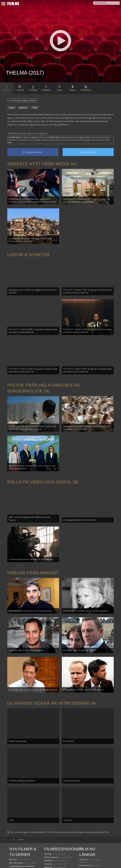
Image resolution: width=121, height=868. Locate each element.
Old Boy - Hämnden (51, 795)
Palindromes (49, 798)
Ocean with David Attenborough (20, 819)
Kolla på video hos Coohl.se (43, 453)
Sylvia (46, 833)
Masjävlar (48, 821)
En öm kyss (48, 814)
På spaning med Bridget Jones (55, 808)
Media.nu (83, 855)
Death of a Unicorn (16, 829)
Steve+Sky (48, 801)
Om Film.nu (83, 797)
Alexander (48, 791)
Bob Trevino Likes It (16, 800)
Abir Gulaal (13, 825)
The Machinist (49, 824)
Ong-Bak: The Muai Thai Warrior (56, 827)
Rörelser (12, 809)
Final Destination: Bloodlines (19, 845)
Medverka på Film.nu (87, 809)
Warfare (12, 816)
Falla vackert (49, 840)
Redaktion (83, 806)
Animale (12, 841)
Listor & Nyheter (29, 246)
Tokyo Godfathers (51, 817)
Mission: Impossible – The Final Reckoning (24, 854)
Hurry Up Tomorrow (16, 850)
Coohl (81, 825)
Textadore (83, 851)
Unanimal (13, 813)
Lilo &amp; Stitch (15, 860)
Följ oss (82, 815)
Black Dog (13, 797)
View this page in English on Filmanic (22, 100)
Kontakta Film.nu (85, 803)
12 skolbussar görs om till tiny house (92, 828)
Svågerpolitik (84, 861)
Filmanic (82, 819)
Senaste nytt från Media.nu (42, 164)
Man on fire (48, 805)
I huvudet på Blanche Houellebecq (21, 803)
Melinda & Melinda (51, 837)
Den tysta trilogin (15, 832)
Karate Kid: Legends (16, 863)
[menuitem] (4, 777)
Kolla (81, 840)
